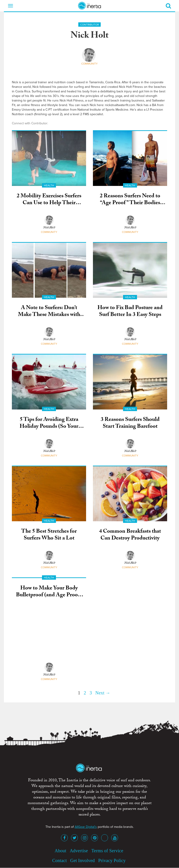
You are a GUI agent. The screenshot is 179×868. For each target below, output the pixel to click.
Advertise (79, 851)
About (60, 851)
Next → (103, 693)
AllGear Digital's (86, 827)
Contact (60, 860)
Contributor (89, 25)
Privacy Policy (112, 860)
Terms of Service (107, 851)
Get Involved (83, 860)
